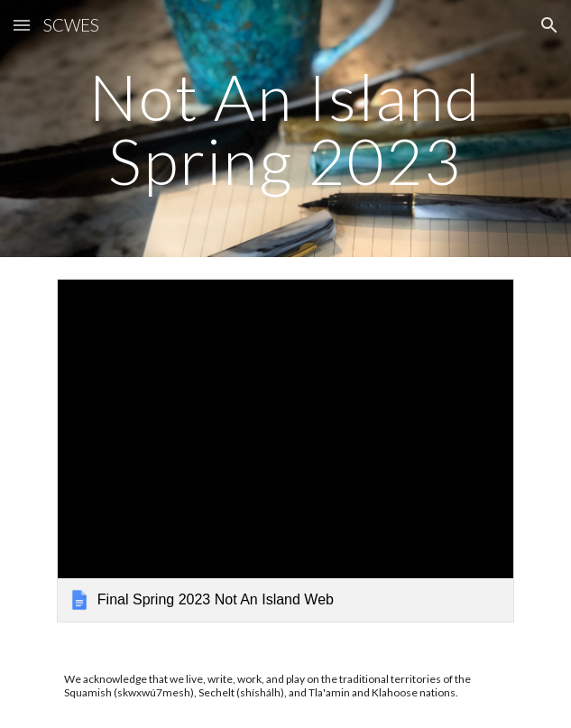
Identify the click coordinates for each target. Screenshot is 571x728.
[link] (285, 450)
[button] (22, 25)
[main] (285, 129)
